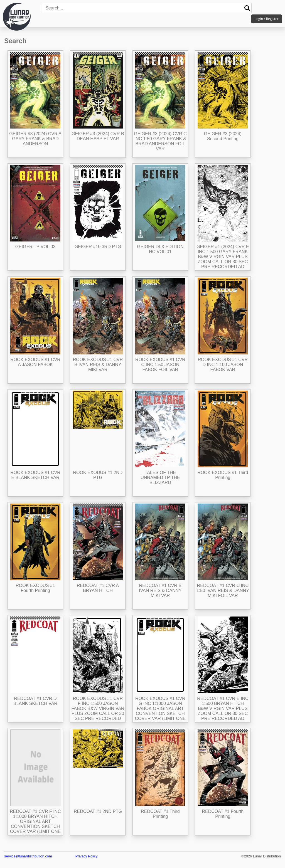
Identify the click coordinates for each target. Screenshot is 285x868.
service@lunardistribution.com (28, 856)
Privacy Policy (87, 856)
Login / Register (267, 19)
